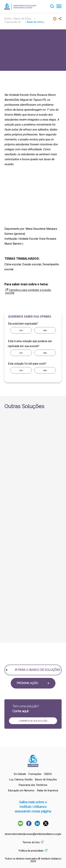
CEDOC (48, 774)
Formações (35, 774)
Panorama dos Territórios (33, 785)
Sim (21, 330)
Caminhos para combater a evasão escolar (28, 291)
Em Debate (20, 774)
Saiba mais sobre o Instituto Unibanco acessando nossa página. (33, 807)
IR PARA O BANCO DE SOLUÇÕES (33, 670)
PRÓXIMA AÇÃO (33, 683)
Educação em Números (21, 790)
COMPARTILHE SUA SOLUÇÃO (33, 721)
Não (45, 330)
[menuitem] (20, 774)
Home (8, 19)
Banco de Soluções (24, 19)
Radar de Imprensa (48, 790)
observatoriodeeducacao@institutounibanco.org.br (33, 834)
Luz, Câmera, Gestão (21, 780)
